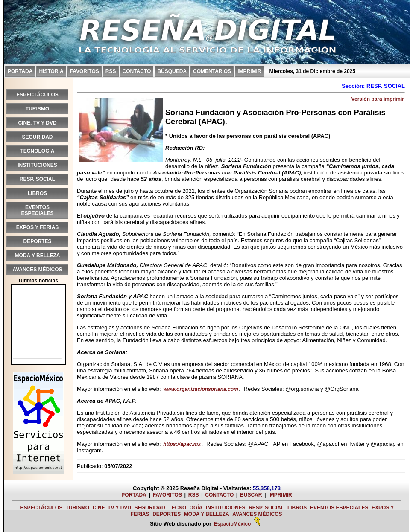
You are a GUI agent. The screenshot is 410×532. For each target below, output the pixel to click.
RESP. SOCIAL (37, 179)
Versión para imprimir (378, 99)
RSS (111, 71)
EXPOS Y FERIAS (38, 227)
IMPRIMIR (249, 71)
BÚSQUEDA (172, 71)
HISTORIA (51, 71)
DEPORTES (37, 241)
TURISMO (37, 109)
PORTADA (20, 71)
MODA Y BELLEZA (38, 256)
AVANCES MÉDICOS (37, 270)
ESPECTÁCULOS (37, 95)
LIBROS (37, 193)
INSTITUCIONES (37, 165)
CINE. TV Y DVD (37, 123)
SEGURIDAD (37, 137)
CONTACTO (137, 71)
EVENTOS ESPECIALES (37, 210)
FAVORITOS (85, 71)
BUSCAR (251, 495)
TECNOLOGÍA (38, 151)
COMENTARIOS (212, 71)
